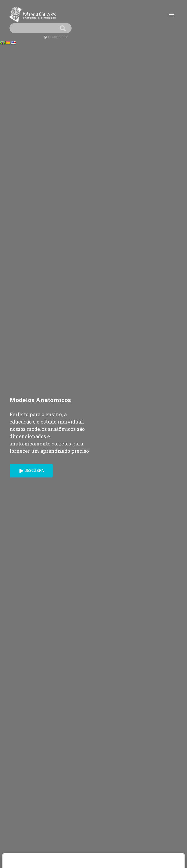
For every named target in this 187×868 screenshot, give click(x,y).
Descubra (32, 471)
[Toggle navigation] (172, 15)
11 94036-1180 (58, 37)
